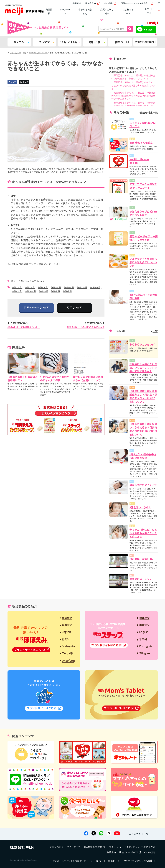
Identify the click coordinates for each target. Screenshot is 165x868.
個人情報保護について (95, 847)
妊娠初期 (43, 291)
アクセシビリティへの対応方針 (140, 847)
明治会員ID (93, 3)
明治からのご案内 (145, 42)
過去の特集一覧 (148, 113)
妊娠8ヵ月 (95, 287)
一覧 (154, 331)
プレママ (46, 42)
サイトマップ (74, 847)
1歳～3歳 (97, 42)
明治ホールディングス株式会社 (137, 3)
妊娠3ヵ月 (30, 287)
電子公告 (115, 847)
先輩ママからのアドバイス (32, 281)
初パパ (122, 42)
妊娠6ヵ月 (69, 287)
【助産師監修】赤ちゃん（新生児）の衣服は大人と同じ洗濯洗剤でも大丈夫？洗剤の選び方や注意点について (133, 96)
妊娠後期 (67, 291)
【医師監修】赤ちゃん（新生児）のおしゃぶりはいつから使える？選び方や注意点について (133, 86)
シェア (12, 82)
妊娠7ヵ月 (82, 287)
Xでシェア (76, 308)
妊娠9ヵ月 (17, 291)
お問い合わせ (57, 847)
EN (98, 861)
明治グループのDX (130, 852)
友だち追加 (148, 29)
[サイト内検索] (158, 3)
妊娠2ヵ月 (17, 287)
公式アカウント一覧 (137, 834)
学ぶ (13, 281)
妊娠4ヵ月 (43, 287)
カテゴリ (21, 42)
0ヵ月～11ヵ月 (70, 42)
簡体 (112, 861)
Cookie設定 (150, 852)
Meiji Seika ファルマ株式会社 (140, 861)
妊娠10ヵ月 (30, 291)
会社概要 (110, 3)
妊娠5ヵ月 (56, 287)
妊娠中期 (55, 291)
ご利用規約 (110, 852)
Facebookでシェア (37, 308)
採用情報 (77, 3)
